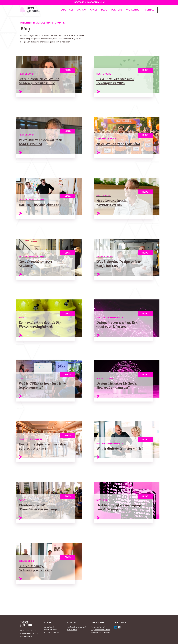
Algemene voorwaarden (100, 630)
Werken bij (133, 10)
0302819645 (72, 630)
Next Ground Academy (87, 2)
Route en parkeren (51, 632)
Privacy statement (98, 627)
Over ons (117, 10)
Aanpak (82, 10)
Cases (94, 10)
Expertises (67, 10)
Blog (104, 10)
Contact (150, 10)
